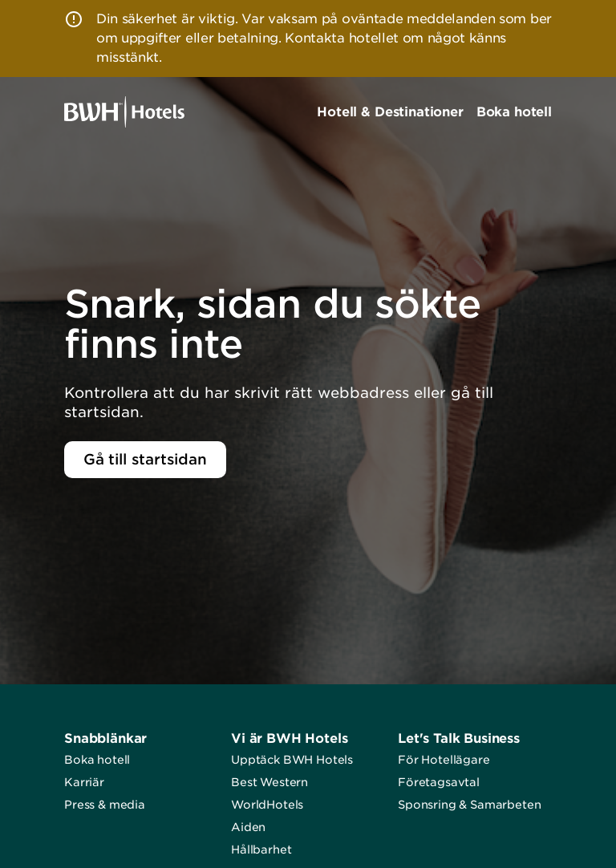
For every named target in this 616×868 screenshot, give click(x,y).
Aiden (248, 827)
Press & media (105, 805)
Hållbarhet (261, 850)
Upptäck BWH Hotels (292, 760)
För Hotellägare (444, 760)
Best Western (269, 782)
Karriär (84, 782)
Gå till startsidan (145, 459)
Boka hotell (97, 760)
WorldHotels (267, 805)
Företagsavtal (439, 782)
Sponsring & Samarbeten (469, 805)
